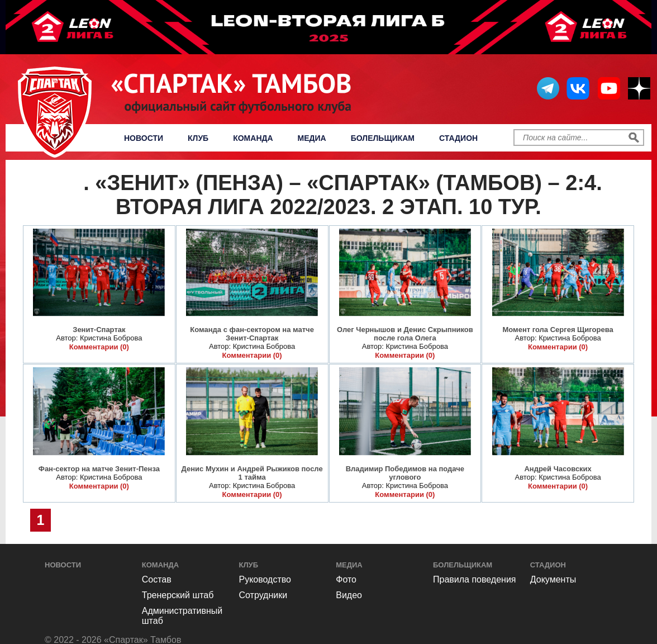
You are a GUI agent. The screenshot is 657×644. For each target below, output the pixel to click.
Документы (553, 579)
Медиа (312, 138)
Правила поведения (475, 579)
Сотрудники (263, 595)
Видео (349, 595)
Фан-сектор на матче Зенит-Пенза (99, 469)
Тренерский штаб (178, 595)
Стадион (458, 138)
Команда (253, 138)
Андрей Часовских (558, 469)
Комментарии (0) (99, 347)
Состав (157, 579)
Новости (144, 138)
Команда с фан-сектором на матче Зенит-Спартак (252, 334)
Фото (72, 188)
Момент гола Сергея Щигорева (558, 330)
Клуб (198, 138)
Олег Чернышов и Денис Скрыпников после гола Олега (405, 334)
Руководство (265, 579)
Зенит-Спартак (99, 330)
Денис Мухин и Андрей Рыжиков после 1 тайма (252, 473)
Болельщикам (383, 138)
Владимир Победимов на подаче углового (405, 473)
